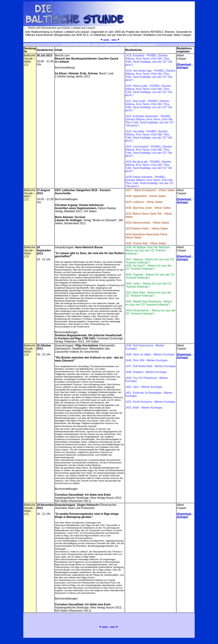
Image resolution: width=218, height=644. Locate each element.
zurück (106, 40)
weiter (114, 40)
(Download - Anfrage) (185, 66)
